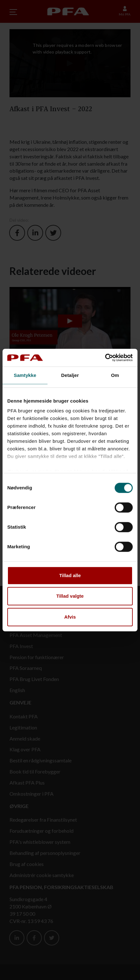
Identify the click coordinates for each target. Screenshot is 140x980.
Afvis (70, 617)
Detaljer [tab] (70, 375)
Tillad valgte (70, 596)
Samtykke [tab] (25, 375)
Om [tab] (115, 375)
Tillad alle (70, 575)
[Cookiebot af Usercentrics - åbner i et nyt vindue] (105, 358)
